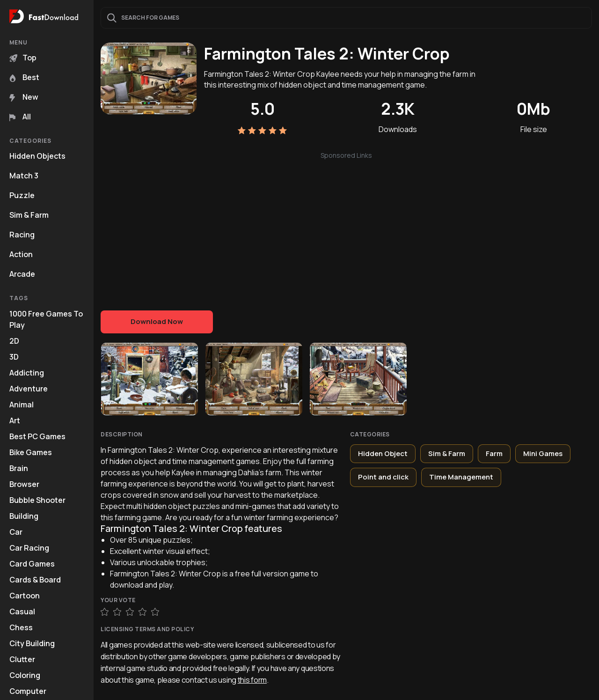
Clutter (22, 659)
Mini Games (543, 453)
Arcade (22, 274)
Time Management (461, 477)
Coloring (25, 675)
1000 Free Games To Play (46, 319)
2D (14, 341)
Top (23, 58)
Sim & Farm (29, 215)
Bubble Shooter (37, 500)
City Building (32, 643)
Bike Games (31, 452)
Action (21, 254)
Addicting (27, 373)
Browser (24, 484)
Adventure (29, 389)
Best (24, 77)
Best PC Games (37, 436)
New (24, 97)
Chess (21, 627)
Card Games (32, 564)
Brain (19, 468)
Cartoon (25, 596)
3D (14, 357)
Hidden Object (383, 453)
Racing (22, 235)
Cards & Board (35, 580)
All (20, 117)
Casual (22, 612)
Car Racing (29, 548)
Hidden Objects (37, 156)
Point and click (383, 477)
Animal (22, 405)
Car (16, 532)
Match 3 (24, 176)
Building (24, 516)
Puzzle (22, 195)
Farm (494, 453)
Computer (28, 691)
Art (15, 420)
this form (252, 680)
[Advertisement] (346, 226)
